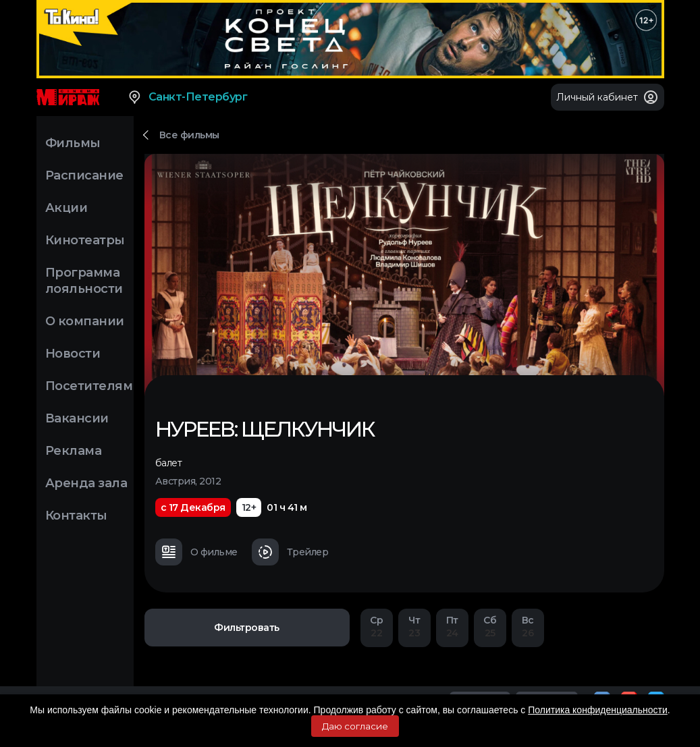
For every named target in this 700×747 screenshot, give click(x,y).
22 (377, 627)
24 (452, 627)
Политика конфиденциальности (598, 710)
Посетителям (89, 386)
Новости (73, 354)
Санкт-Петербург (187, 97)
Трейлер (290, 552)
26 (528, 627)
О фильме (196, 552)
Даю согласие (355, 726)
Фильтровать (247, 628)
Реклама (74, 451)
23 (414, 627)
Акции (66, 208)
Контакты (76, 516)
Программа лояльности (84, 281)
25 (490, 627)
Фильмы (73, 143)
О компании (85, 321)
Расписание (84, 175)
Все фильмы (189, 135)
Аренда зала (86, 483)
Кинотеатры (85, 240)
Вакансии (77, 418)
